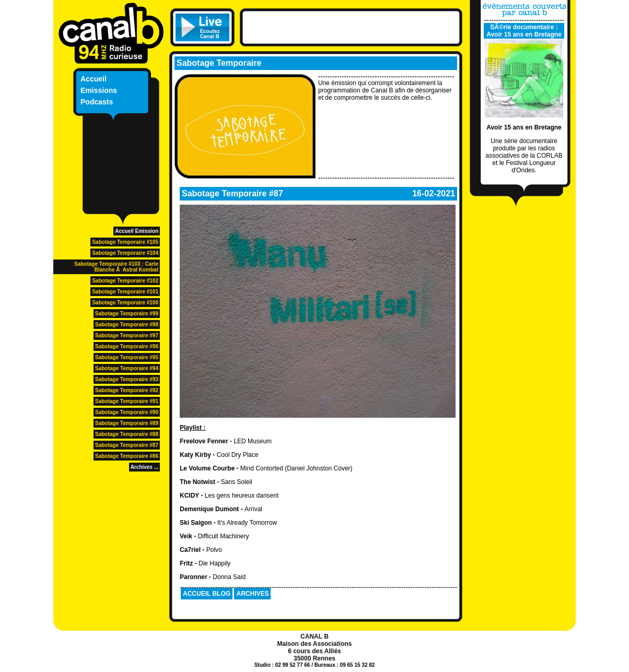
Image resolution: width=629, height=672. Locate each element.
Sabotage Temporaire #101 (125, 292)
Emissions (99, 90)
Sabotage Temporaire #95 (127, 357)
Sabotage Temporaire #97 (127, 335)
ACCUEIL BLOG (207, 594)
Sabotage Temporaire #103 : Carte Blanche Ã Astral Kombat (116, 267)
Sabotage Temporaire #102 (125, 281)
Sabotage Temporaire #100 (125, 303)
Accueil (94, 79)
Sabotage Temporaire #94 (127, 368)
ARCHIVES (252, 594)
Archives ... (144, 467)
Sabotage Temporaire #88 (127, 434)
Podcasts (97, 102)
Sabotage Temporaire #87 (127, 445)
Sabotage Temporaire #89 (127, 423)
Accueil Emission (137, 231)
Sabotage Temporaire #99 (127, 314)
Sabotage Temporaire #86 (127, 456)
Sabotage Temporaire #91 (127, 401)
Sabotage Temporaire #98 (127, 325)
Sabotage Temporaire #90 (127, 412)
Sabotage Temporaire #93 (127, 379)
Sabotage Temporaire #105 (125, 242)
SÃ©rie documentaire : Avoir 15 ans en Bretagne (524, 31)
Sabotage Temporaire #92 (127, 390)
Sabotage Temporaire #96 (127, 346)
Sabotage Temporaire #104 (125, 253)
